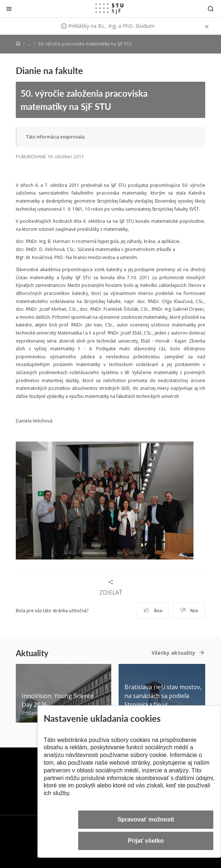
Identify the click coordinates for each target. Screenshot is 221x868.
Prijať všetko (146, 841)
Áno (153, 611)
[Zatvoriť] (9, 9)
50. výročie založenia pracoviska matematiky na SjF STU (84, 100)
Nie (189, 611)
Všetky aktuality (173, 653)
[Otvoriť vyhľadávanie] (211, 9)
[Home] (18, 44)
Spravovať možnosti (146, 819)
